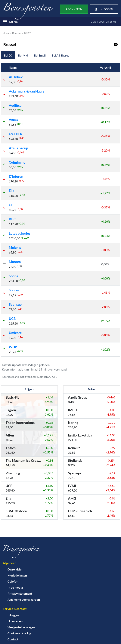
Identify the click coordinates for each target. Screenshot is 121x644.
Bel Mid (23, 55)
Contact (13, 639)
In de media (15, 587)
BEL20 (28, 33)
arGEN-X (15, 134)
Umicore (15, 333)
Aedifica (15, 105)
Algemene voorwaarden (24, 599)
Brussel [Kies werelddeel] (60, 44)
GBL (12, 205)
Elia (12, 191)
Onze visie (15, 569)
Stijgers (29, 389)
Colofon (13, 581)
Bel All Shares (60, 55)
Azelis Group (18, 148)
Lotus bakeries (20, 233)
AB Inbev (16, 77)
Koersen (17, 33)
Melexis (15, 248)
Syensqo (15, 304)
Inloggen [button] (104, 9)
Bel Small (40, 55)
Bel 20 (8, 55)
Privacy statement (20, 593)
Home (6, 33)
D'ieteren (16, 177)
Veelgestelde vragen (21, 627)
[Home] (60, 552)
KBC (12, 219)
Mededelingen (17, 575)
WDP (13, 347)
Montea (15, 262)
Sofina (14, 276)
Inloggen (13, 615)
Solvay (14, 290)
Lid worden (15, 621)
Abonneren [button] (74, 9)
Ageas (13, 120)
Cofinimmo (17, 162)
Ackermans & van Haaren (28, 91)
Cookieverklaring (19, 633)
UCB (12, 319)
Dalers (92, 389)
